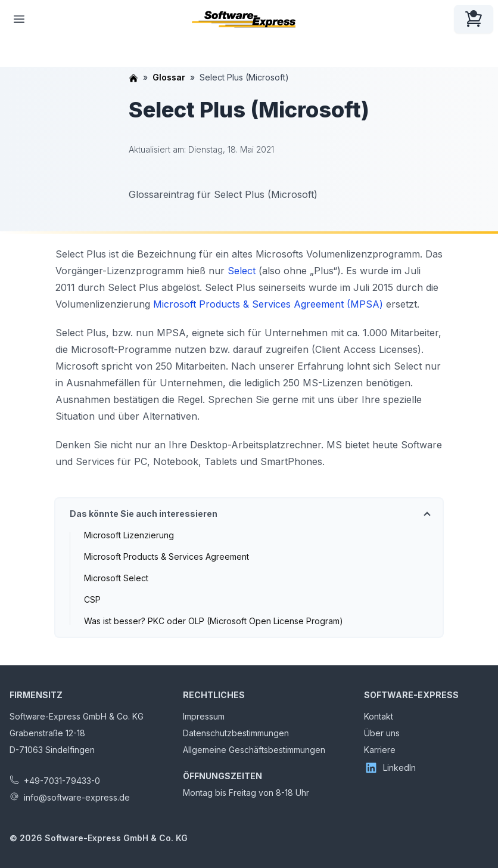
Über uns (382, 733)
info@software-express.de (77, 797)
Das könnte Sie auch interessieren (144, 514)
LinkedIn (390, 768)
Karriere (380, 750)
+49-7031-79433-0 (62, 781)
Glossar (169, 77)
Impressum (204, 716)
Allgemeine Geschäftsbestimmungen (254, 750)
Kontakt (379, 716)
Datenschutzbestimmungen (236, 733)
